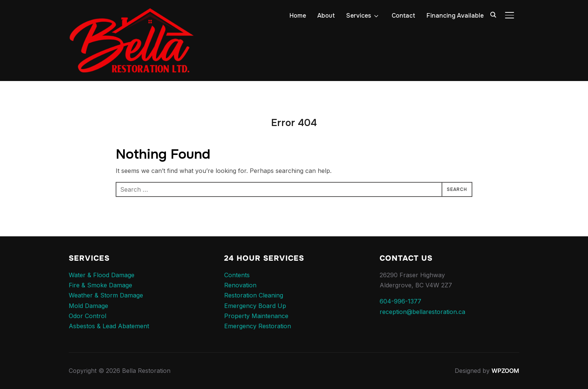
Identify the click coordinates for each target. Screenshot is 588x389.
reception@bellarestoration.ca (422, 312)
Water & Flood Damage (102, 275)
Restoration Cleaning (254, 295)
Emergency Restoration (258, 326)
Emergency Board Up (255, 306)
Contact (403, 16)
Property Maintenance (256, 316)
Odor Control (87, 316)
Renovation (240, 285)
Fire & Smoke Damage (100, 285)
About (326, 16)
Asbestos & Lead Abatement (109, 326)
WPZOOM (505, 371)
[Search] (493, 14)
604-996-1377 (400, 301)
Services (359, 16)
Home (298, 16)
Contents (237, 275)
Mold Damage (88, 306)
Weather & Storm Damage (106, 295)
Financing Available (455, 16)
